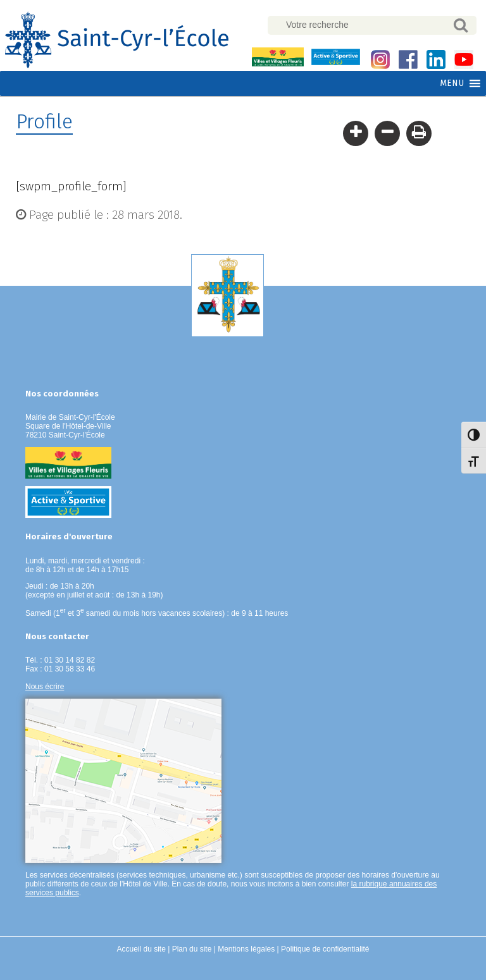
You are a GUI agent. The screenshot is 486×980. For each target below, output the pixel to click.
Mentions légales (246, 949)
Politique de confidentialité (325, 949)
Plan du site (192, 949)
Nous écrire (45, 687)
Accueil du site (141, 949)
